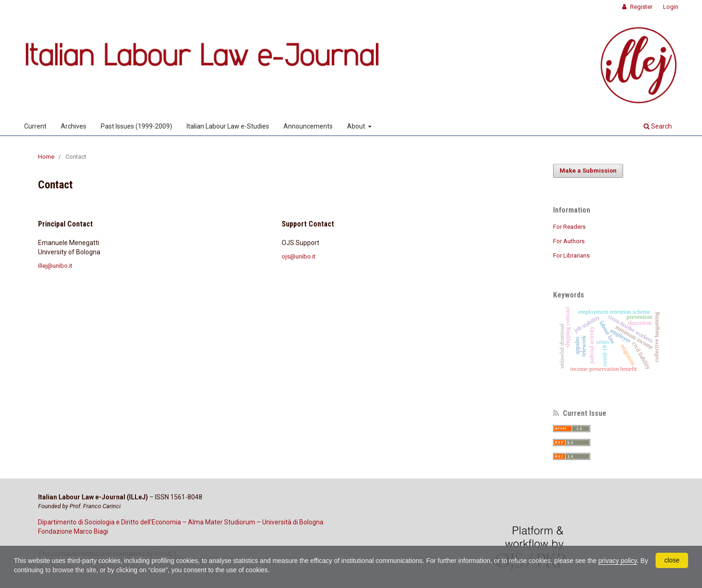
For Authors (569, 241)
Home (46, 157)
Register (641, 7)
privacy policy (618, 561)
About (357, 126)
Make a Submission (588, 171)
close (672, 560)
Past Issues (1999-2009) (136, 126)
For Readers (569, 227)
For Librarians (571, 255)
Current (35, 126)
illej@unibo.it (55, 266)
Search (658, 126)
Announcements (308, 126)
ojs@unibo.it (299, 256)
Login (671, 7)
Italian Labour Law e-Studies (228, 126)
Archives (74, 126)
